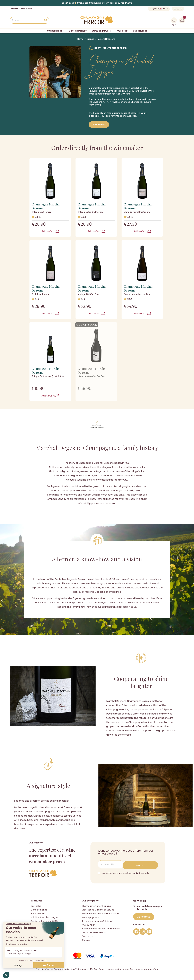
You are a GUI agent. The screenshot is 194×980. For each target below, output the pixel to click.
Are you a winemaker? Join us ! (97, 920)
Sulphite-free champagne (44, 916)
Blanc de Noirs (38, 912)
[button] (144, 916)
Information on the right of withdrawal (101, 928)
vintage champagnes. (125, 116)
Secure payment (90, 916)
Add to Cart (50, 231)
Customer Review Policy (94, 931)
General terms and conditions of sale (101, 912)
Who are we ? (27, 9)
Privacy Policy (89, 924)
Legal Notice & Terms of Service (98, 909)
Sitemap (86, 939)
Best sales (36, 905)
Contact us (15, 9)
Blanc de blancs (39, 909)
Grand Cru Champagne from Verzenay (99, 3)
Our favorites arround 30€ (44, 920)
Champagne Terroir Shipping (96, 905)
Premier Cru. (95, 105)
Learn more (99, 124)
